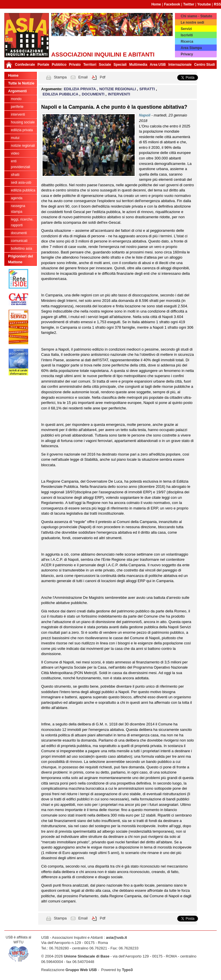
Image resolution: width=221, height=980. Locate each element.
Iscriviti (187, 35)
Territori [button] (90, 65)
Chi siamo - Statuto (196, 16)
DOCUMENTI (19, 233)
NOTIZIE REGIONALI (23, 146)
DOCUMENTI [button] (94, 94)
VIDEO (15, 153)
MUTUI (15, 138)
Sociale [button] (105, 65)
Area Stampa (191, 48)
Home (156, 4)
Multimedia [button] (138, 65)
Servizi (186, 29)
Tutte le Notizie (21, 83)
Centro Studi (205, 65)
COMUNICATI (19, 241)
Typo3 (127, 970)
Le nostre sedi (192, 22)
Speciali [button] (120, 65)
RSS (217, 4)
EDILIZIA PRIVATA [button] (80, 89)
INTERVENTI (18, 114)
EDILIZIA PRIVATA (22, 130)
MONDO (16, 99)
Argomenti (17, 91)
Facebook (172, 4)
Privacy (187, 54)
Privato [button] (75, 65)
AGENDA (17, 198)
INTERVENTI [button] (119, 94)
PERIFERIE (17, 107)
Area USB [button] (158, 65)
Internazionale (180, 65)
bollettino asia (21, 249)
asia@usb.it (116, 937)
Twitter (189, 4)
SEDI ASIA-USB (21, 183)
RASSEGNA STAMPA (18, 209)
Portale (43, 65)
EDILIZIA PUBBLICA (23, 190)
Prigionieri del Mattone (21, 259)
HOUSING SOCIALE (23, 122)
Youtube (204, 4)
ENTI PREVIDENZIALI (21, 164)
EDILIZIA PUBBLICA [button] (61, 94)
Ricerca (187, 42)
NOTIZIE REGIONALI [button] (118, 89)
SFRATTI (15, 175)
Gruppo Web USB (81, 970)
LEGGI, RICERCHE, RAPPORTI (22, 222)
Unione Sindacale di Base (87, 956)
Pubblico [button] (59, 65)
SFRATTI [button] (148, 89)
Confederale (25, 65)
